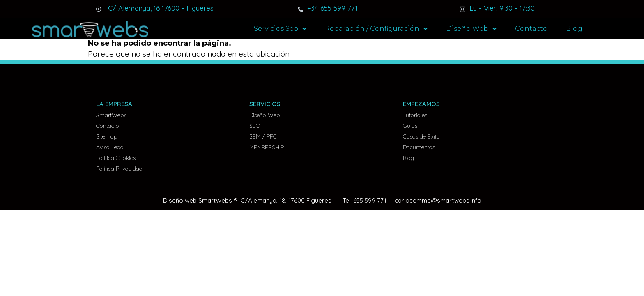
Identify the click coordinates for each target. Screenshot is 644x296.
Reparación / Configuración (376, 29)
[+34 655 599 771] (300, 9)
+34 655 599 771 (332, 8)
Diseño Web (471, 29)
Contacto (531, 29)
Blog (574, 29)
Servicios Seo (280, 29)
